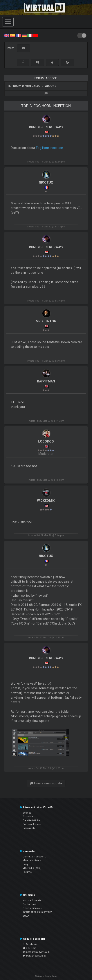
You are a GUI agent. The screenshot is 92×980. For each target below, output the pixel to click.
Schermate (29, 828)
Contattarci (29, 904)
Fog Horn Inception (50, 148)
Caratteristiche (31, 820)
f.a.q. (26, 864)
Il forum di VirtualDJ (24, 86)
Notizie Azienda (32, 900)
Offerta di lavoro (32, 908)
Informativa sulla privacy (37, 912)
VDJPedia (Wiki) (32, 868)
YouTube (29, 948)
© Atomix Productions (46, 976)
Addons (51, 86)
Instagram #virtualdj (36, 952)
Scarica (27, 813)
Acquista (28, 816)
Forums (27, 872)
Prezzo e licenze (32, 824)
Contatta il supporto (34, 857)
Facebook (30, 944)
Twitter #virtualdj (34, 956)
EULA (26, 916)
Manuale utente (32, 860)
